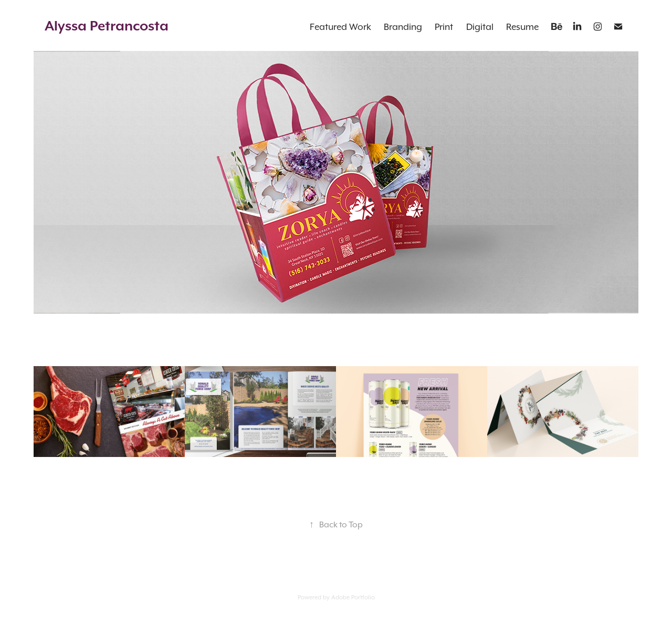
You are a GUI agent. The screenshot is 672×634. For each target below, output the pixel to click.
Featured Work (340, 27)
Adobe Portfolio (353, 597)
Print (444, 27)
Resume (522, 27)
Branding (403, 27)
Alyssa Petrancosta (107, 25)
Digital (480, 27)
